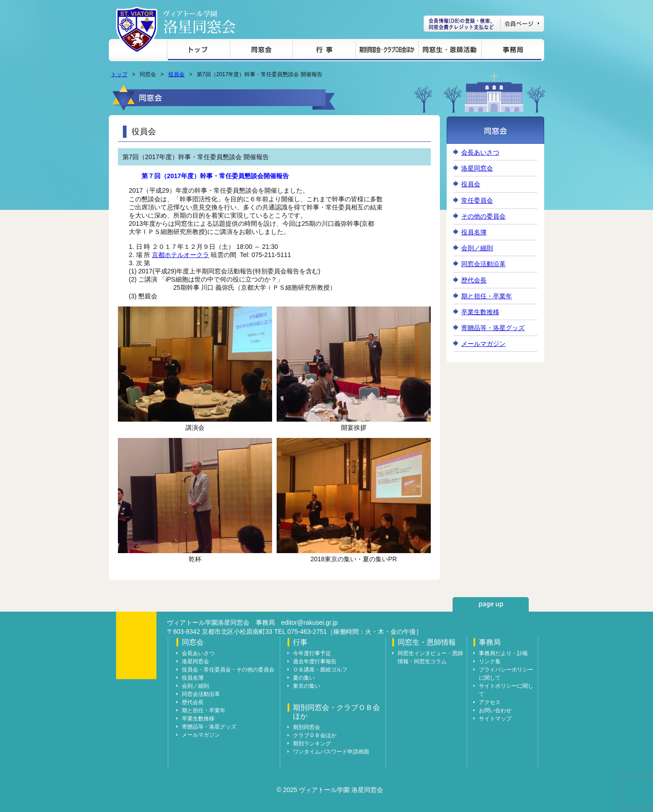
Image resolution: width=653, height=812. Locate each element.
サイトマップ (495, 719)
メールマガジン (483, 344)
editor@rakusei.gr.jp (309, 622)
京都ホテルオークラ (180, 255)
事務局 (511, 51)
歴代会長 (474, 280)
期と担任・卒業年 (487, 296)
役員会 (176, 74)
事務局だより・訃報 (503, 653)
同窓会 (261, 51)
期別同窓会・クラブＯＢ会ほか (387, 51)
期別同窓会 (307, 727)
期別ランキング (312, 744)
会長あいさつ (480, 152)
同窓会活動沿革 (483, 264)
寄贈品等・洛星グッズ (493, 328)
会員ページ (484, 24)
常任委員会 (477, 200)
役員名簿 (474, 232)
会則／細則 (477, 248)
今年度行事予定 (312, 653)
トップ (198, 51)
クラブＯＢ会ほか (315, 735)
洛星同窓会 (477, 168)
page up (491, 604)
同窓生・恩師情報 (450, 51)
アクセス (490, 702)
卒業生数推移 (480, 312)
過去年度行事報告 (315, 661)
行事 (324, 51)
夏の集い (304, 678)
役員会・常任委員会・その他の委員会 (228, 670)
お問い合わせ (495, 710)
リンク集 (490, 661)
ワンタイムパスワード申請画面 (331, 752)
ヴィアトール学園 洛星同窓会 (200, 22)
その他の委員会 (483, 216)
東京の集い (307, 686)
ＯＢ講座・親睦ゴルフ (320, 670)
